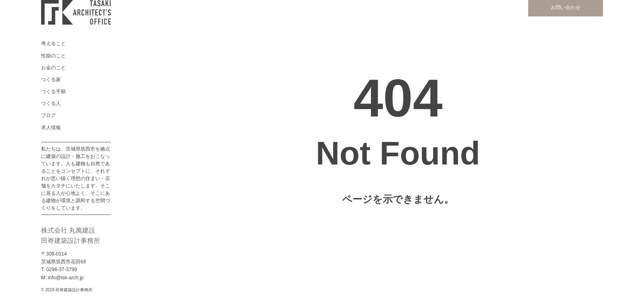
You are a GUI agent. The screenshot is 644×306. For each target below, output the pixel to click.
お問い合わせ (566, 7)
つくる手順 (53, 91)
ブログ (48, 115)
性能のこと (53, 56)
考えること (53, 43)
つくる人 (51, 103)
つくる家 (51, 80)
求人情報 (51, 128)
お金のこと (53, 68)
